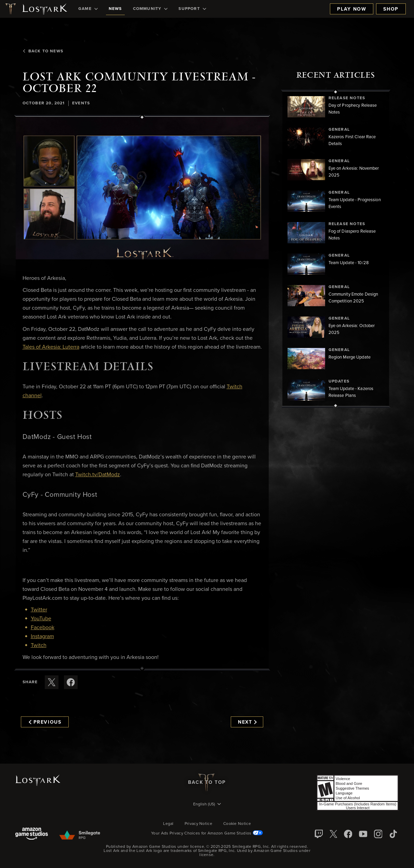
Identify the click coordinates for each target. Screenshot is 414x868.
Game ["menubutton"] (88, 9)
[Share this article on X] (52, 682)
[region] (336, 249)
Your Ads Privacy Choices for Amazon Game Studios (207, 833)
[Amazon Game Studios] (32, 834)
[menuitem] (88, 9)
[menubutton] (207, 805)
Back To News (43, 51)
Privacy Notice (198, 824)
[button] (142, 188)
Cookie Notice (237, 824)
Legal (168, 824)
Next (247, 722)
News (115, 9)
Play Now (352, 9)
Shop (391, 9)
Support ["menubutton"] (192, 9)
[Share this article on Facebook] (71, 682)
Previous (45, 722)
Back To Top (207, 782)
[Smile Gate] (79, 835)
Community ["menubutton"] (150, 9)
